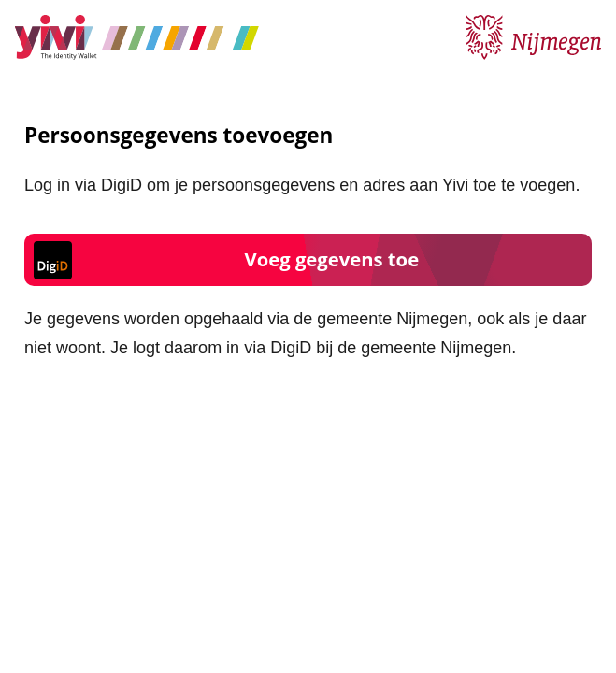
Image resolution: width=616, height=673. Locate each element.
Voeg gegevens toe (332, 259)
